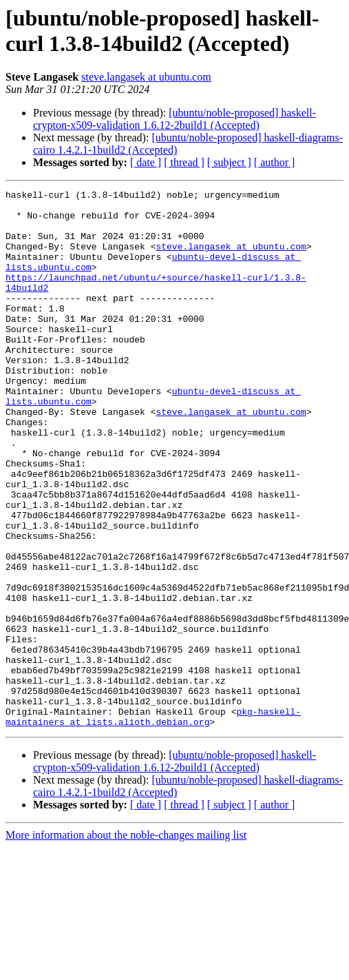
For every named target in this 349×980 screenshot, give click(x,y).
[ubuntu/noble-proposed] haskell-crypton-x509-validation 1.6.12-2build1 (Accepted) (174, 119)
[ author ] (275, 162)
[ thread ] (184, 162)
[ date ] (146, 162)
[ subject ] (229, 162)
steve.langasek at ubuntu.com (146, 77)
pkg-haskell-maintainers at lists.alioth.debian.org (153, 823)
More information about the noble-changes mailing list (126, 942)
